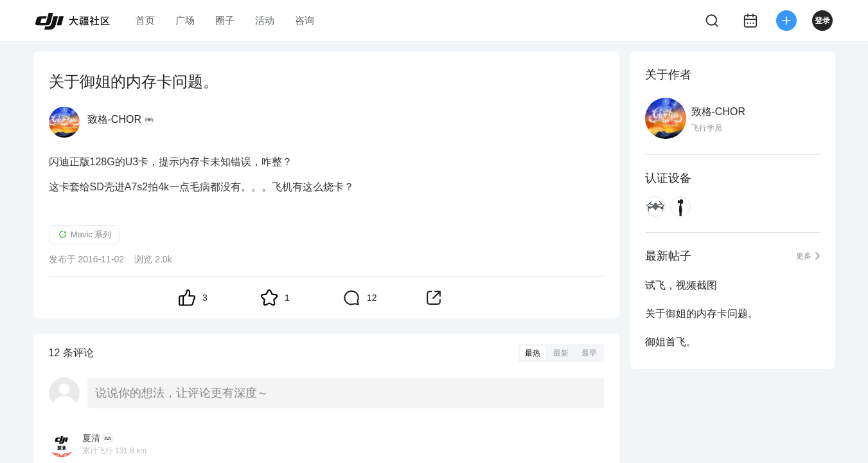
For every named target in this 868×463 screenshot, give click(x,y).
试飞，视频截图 (681, 285)
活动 (265, 20)
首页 (145, 20)
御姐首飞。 (671, 342)
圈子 (225, 20)
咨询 (305, 20)
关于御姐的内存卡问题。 (702, 313)
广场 (185, 20)
